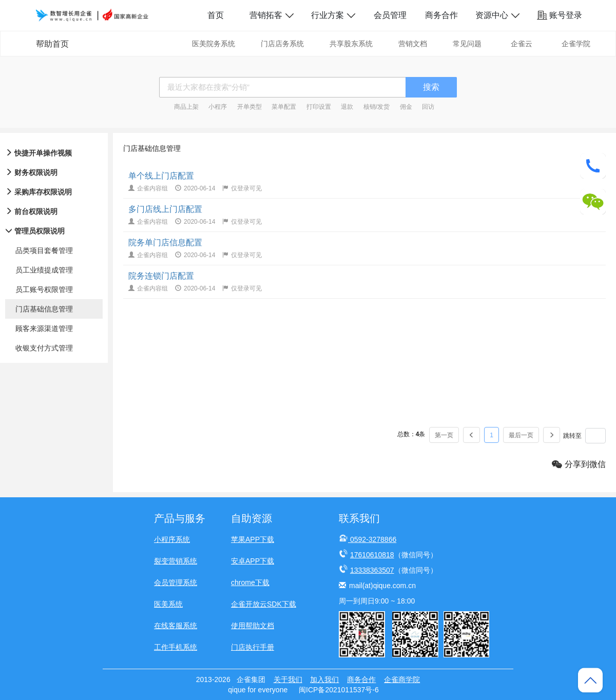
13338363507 (372, 570)
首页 (216, 15)
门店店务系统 (282, 44)
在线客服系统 (176, 626)
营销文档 (413, 44)
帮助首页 (52, 44)
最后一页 (521, 435)
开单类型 (249, 107)
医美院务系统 (214, 44)
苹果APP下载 (253, 539)
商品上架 (186, 107)
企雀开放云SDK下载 (264, 604)
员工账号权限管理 (44, 289)
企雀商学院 (402, 679)
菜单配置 (284, 107)
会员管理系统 (176, 582)
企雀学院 (576, 44)
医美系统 (168, 604)
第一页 (444, 435)
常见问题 (467, 44)
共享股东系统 (351, 44)
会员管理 (390, 15)
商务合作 (441, 15)
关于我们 (288, 679)
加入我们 (324, 679)
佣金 (406, 107)
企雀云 (522, 44)
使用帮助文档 (253, 626)
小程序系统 (172, 539)
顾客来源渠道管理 (44, 328)
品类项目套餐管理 (44, 250)
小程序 (218, 107)
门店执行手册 (253, 647)
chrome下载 (250, 582)
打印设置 (319, 107)
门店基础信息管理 (44, 309)
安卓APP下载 (253, 561)
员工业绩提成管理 (44, 270)
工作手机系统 (176, 647)
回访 (428, 107)
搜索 (431, 87)
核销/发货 (377, 107)
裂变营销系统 (176, 561)
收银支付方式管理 (44, 348)
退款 (347, 107)
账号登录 (560, 15)
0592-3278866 (373, 539)
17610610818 (372, 555)
